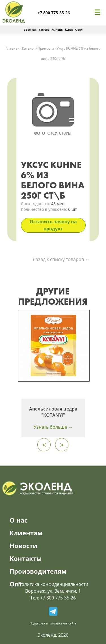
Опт (16, 584)
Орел (79, 30)
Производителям (38, 571)
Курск (69, 30)
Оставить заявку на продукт (53, 225)
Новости (23, 546)
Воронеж (30, 30)
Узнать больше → (53, 427)
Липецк (57, 30)
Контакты (26, 558)
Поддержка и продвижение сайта (53, 623)
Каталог (29, 48)
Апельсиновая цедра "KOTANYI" (53, 412)
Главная (13, 48)
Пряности (46, 48)
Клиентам (26, 533)
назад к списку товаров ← (61, 259)
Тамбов (44, 30)
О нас (19, 520)
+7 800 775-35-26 (54, 13)
